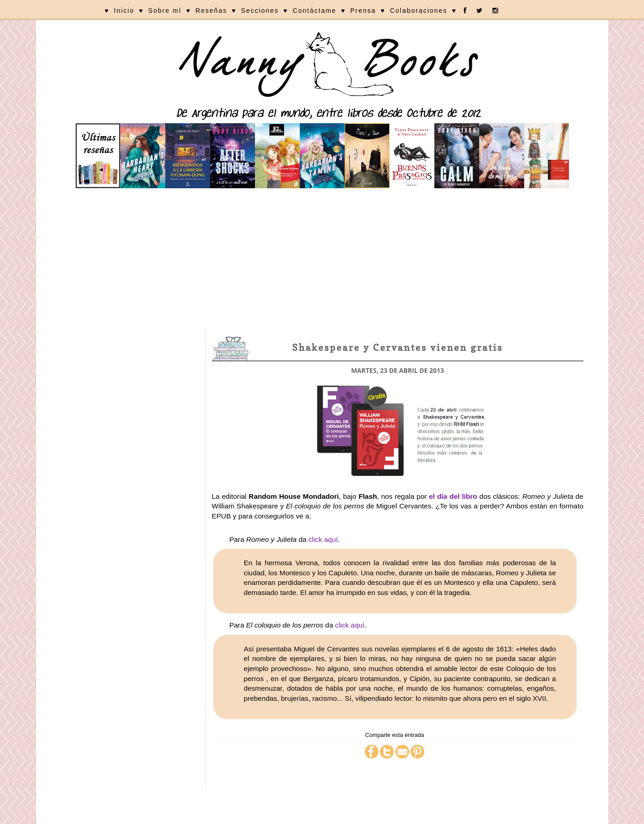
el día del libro (453, 496)
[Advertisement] (322, 260)
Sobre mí (165, 11)
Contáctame (314, 11)
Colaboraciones (419, 11)
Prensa (363, 11)
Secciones (260, 11)
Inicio (124, 11)
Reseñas (211, 11)
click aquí (323, 539)
